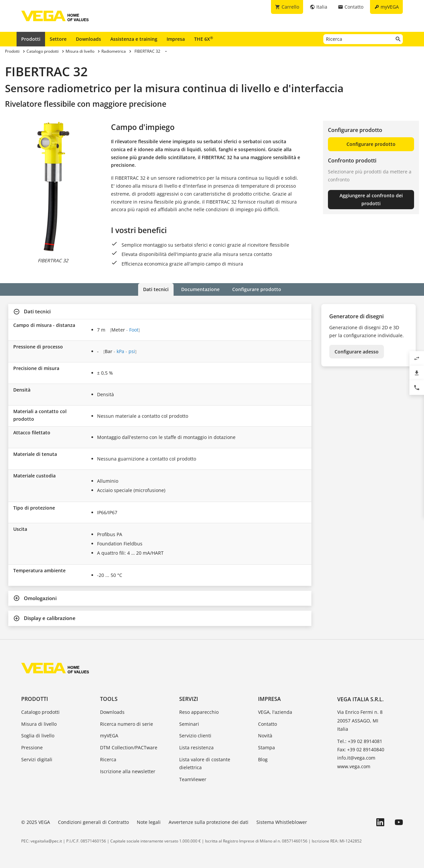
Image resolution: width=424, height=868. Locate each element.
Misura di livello (39, 724)
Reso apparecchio (199, 712)
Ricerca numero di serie (127, 724)
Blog (263, 759)
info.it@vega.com (356, 758)
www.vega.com (354, 766)
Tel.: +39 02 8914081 (360, 741)
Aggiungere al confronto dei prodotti (371, 199)
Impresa (176, 39)
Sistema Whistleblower (282, 822)
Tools (109, 699)
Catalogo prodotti (40, 712)
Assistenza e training (134, 39)
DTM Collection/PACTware (129, 747)
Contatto (267, 724)
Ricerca (108, 759)
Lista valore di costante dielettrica (205, 763)
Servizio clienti (195, 736)
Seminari (189, 724)
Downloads (88, 39)
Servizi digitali (37, 759)
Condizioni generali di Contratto (93, 822)
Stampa (266, 747)
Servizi (189, 699)
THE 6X (204, 39)
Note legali (149, 822)
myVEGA (109, 736)
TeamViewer (193, 779)
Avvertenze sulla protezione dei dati (209, 822)
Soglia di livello (38, 736)
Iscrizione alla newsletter (128, 771)
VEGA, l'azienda (275, 712)
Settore (58, 39)
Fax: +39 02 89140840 (361, 749)
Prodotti (31, 39)
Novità (265, 736)
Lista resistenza (196, 747)
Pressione (32, 747)
